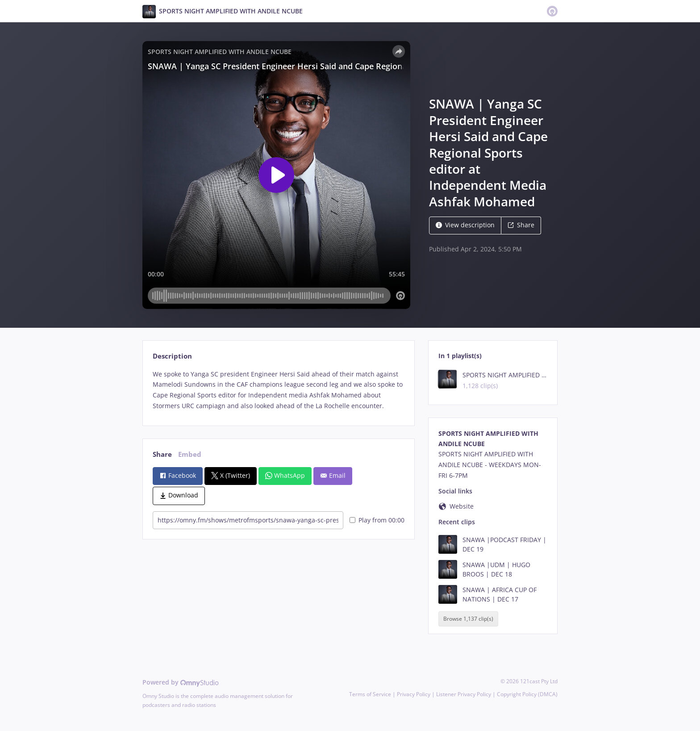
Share (521, 225)
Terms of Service (370, 694)
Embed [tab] (190, 454)
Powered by (181, 682)
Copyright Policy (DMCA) (527, 694)
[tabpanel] (278, 390)
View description (465, 225)
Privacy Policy (414, 694)
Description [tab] (172, 356)
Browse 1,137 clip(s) (468, 619)
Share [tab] (162, 454)
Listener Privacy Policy (464, 694)
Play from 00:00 (377, 520)
